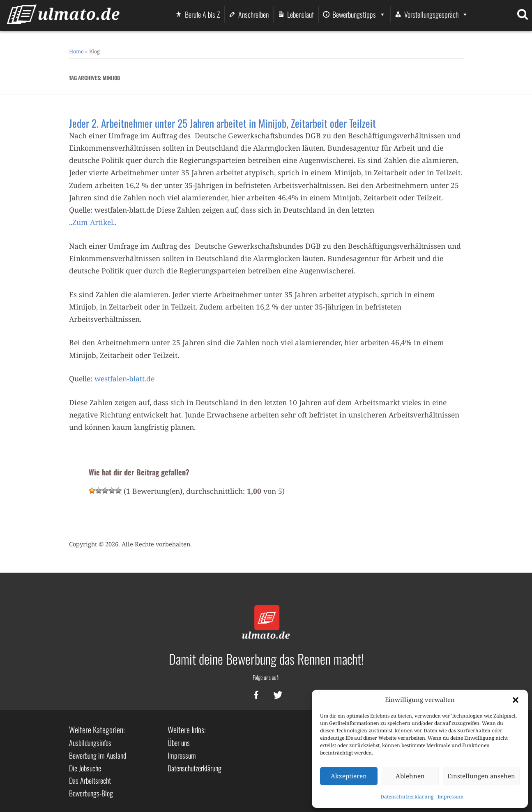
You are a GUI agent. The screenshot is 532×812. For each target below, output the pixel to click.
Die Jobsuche (85, 768)
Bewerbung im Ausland (98, 755)
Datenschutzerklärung (407, 797)
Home (76, 51)
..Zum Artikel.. (93, 222)
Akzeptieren (349, 776)
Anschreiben (253, 14)
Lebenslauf (301, 14)
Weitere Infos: (187, 729)
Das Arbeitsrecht (90, 780)
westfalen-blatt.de (124, 378)
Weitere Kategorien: (97, 729)
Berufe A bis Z (202, 14)
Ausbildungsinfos (90, 743)
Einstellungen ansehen (481, 776)
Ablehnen (410, 776)
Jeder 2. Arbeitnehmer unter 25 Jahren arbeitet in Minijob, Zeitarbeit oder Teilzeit (222, 123)
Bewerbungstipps (359, 14)
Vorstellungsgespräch (436, 14)
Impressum (450, 797)
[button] (516, 700)
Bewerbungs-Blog (91, 793)
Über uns (179, 743)
